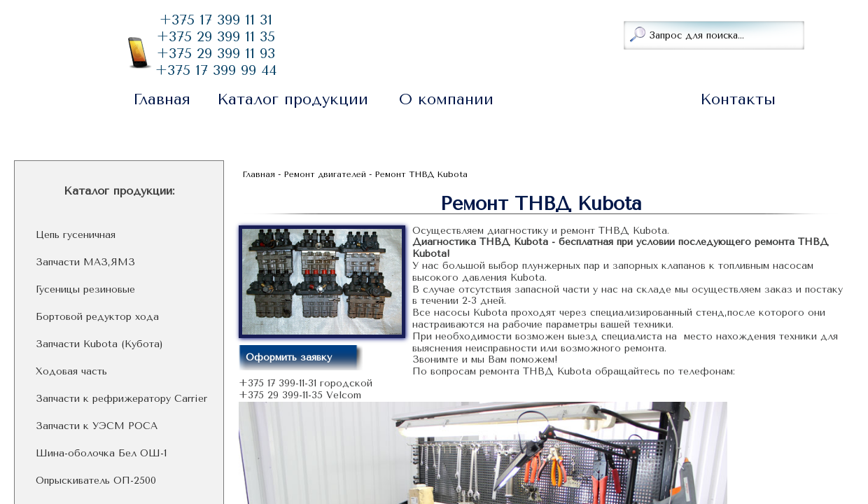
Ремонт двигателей (599, 99)
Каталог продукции (293, 99)
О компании (446, 99)
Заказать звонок (368, 34)
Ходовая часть (71, 372)
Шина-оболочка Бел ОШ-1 (101, 454)
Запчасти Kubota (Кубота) (99, 344)
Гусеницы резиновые (85, 290)
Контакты (738, 99)
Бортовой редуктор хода (97, 317)
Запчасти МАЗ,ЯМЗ (85, 262)
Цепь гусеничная (76, 235)
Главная (162, 99)
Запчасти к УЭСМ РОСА (97, 426)
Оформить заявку (289, 357)
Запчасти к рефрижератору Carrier (121, 399)
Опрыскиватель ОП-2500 (96, 481)
